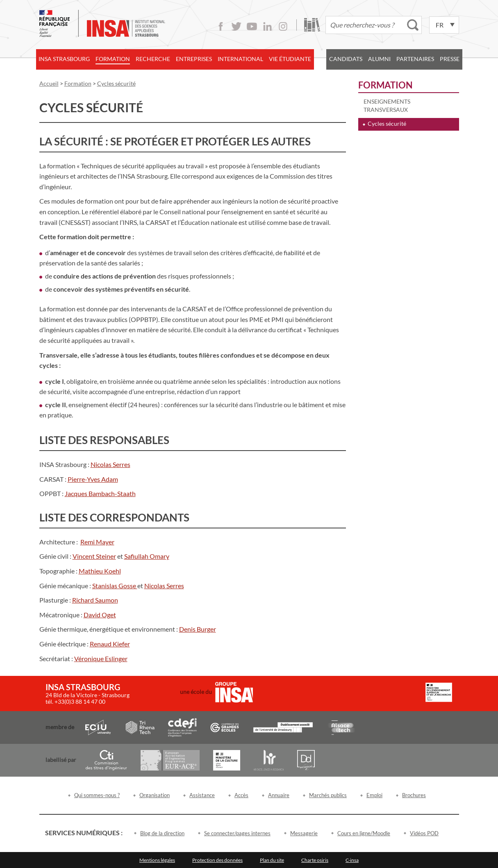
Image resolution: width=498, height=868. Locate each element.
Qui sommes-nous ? (97, 795)
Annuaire (279, 795)
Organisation (155, 795)
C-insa (352, 860)
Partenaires (415, 59)
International (240, 59)
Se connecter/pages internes (237, 833)
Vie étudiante (290, 59)
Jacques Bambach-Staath (100, 493)
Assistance (202, 795)
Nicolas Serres (110, 464)
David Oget (100, 615)
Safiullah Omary (147, 556)
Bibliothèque (312, 25)
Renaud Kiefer (110, 644)
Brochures (414, 795)
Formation (113, 59)
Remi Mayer (97, 542)
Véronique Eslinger (101, 658)
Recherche (153, 59)
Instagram (283, 26)
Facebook (221, 26)
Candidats (346, 59)
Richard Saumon (95, 600)
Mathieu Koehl (100, 571)
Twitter (236, 26)
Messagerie (304, 833)
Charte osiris (315, 860)
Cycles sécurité (387, 124)
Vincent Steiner (94, 556)
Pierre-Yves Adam (93, 479)
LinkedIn (267, 26)
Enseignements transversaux (387, 105)
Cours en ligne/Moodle (364, 833)
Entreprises (194, 59)
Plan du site (272, 860)
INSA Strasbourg (64, 59)
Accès (241, 795)
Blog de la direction (162, 833)
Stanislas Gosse (115, 586)
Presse (450, 59)
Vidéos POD (424, 833)
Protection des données (217, 860)
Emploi (374, 795)
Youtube (252, 26)
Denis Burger (198, 629)
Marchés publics (328, 795)
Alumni (379, 59)
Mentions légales (157, 860)
